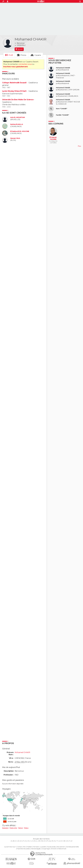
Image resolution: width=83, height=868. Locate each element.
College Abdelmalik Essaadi (14, 83)
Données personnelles (72, 847)
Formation (36, 847)
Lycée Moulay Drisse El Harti (14, 91)
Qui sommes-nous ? (10, 847)
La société (43, 847)
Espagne (5, 828)
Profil (11, 55)
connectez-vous (25, 64)
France (20, 828)
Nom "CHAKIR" (62, 109)
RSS (24, 847)
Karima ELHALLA (17, 124)
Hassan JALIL (15, 138)
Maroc (26, 828)
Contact (20, 847)
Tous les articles (51, 847)
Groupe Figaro (46, 849)
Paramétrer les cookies (23, 849)
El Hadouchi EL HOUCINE (20, 131)
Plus (79, 146)
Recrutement (61, 847)
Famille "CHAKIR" (62, 115)
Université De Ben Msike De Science (18, 100)
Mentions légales (36, 849)
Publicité (29, 847)
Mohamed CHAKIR (63, 68)
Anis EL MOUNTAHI (18, 117)
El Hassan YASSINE (53, 138)
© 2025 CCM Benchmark (59, 849)
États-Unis (13, 828)
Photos (23, 55)
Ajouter (20, 49)
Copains (38, 55)
